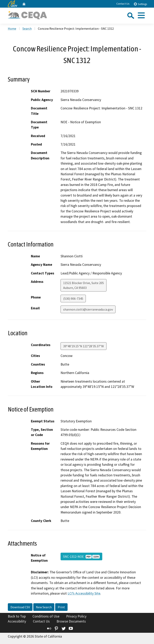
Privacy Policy (76, 616)
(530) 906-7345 (73, 299)
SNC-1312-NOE (81, 556)
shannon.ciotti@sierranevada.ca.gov (88, 309)
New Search (44, 607)
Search (27, 29)
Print (61, 607)
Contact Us (123, 4)
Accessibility (17, 621)
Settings (140, 4)
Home (12, 29)
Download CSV (20, 607)
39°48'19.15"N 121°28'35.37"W (84, 346)
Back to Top (17, 616)
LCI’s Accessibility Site (84, 593)
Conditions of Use (46, 616)
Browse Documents (71, 621)
